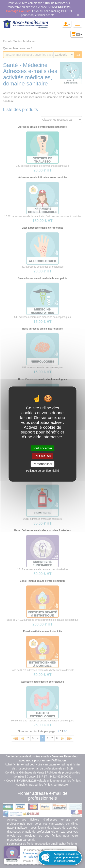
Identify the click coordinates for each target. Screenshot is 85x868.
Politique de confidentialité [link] (43, 471)
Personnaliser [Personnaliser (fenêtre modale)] (42, 464)
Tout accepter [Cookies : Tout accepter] (42, 448)
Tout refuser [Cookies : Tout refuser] (42, 456)
